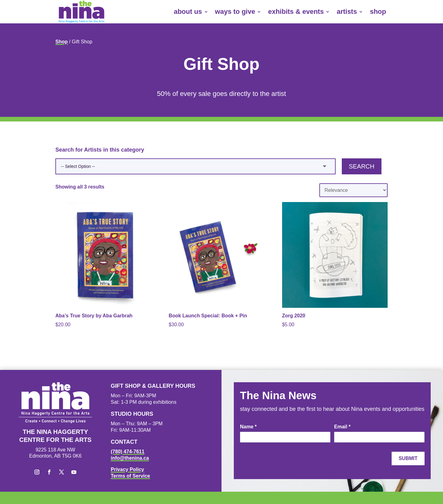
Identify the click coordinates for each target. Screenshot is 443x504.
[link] (82, 12)
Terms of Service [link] (130, 476)
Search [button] (362, 166)
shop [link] (378, 12)
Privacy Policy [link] (128, 469)
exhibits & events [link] (296, 12)
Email (342, 427)
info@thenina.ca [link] (130, 458)
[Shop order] (353, 190)
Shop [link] (62, 42)
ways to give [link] (235, 12)
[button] (37, 472)
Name (248, 427)
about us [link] (188, 12)
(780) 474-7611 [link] (128, 452)
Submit (408, 458)
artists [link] (347, 12)
